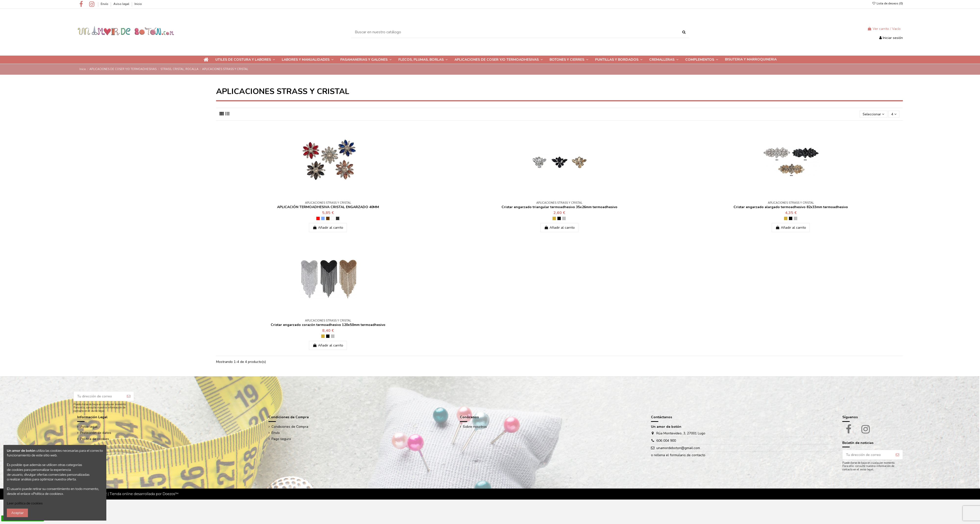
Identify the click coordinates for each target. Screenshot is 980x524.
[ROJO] (318, 218)
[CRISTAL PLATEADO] (333, 218)
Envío (105, 4)
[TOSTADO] (328, 218)
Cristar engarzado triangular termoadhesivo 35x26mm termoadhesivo (559, 207)
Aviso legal (122, 4)
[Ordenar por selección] (873, 114)
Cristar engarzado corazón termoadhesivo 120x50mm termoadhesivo (328, 325)
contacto (698, 455)
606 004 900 (666, 441)
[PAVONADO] (338, 218)
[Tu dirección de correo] (99, 396)
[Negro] (559, 218)
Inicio (138, 4)
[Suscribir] (129, 396)
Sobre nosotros (475, 427)
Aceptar (18, 513)
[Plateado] (564, 218)
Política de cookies (95, 439)
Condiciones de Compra (290, 427)
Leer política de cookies (25, 503)
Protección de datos (96, 433)
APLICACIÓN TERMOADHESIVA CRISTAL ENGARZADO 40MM (328, 207)
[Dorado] (554, 218)
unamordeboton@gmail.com (678, 448)
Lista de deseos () (888, 3)
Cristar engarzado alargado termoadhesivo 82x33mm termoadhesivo (791, 207)
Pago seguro (281, 439)
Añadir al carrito (328, 228)
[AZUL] (323, 218)
